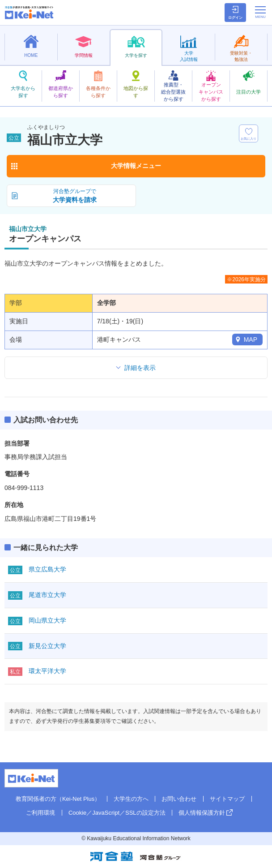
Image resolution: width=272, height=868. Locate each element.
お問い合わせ (179, 799)
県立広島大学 (47, 569)
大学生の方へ (131, 799)
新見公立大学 (47, 646)
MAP (251, 339)
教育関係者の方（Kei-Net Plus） (58, 799)
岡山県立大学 (47, 620)
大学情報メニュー (136, 166)
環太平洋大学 (47, 671)
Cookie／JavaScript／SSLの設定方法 (117, 813)
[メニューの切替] (260, 12)
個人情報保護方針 (202, 813)
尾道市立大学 (47, 595)
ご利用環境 (40, 813)
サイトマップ (227, 799)
